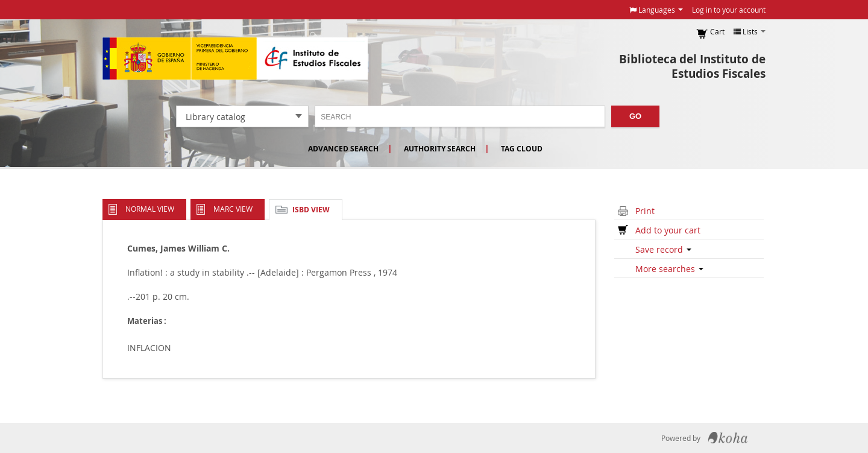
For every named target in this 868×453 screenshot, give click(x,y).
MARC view (233, 209)
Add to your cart (668, 230)
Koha (728, 438)
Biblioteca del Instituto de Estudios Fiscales (692, 66)
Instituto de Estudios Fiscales (235, 59)
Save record (663, 249)
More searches (669, 269)
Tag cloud (522, 149)
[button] (656, 10)
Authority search (440, 149)
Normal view (150, 209)
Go (635, 116)
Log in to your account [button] (729, 10)
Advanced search (343, 149)
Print (645, 211)
